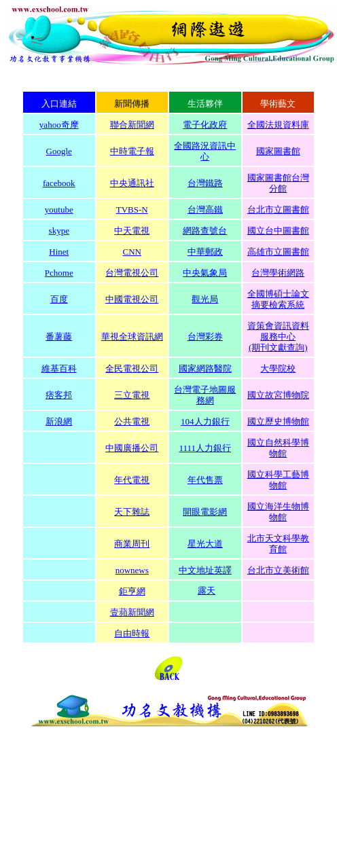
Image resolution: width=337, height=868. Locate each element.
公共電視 (132, 421)
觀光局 (205, 299)
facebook (59, 183)
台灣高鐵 (205, 210)
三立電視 (132, 395)
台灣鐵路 (205, 183)
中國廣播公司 (132, 448)
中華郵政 (205, 252)
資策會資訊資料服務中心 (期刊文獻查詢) (278, 337)
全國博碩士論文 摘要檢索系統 (278, 299)
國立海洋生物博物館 (278, 512)
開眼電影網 (205, 512)
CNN (132, 252)
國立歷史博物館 (278, 421)
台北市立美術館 (278, 570)
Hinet (59, 252)
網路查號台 (205, 231)
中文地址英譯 (205, 570)
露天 (207, 591)
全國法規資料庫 (278, 125)
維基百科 (59, 368)
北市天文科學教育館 (278, 544)
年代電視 (132, 480)
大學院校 (278, 368)
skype (59, 231)
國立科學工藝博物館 (278, 480)
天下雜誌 (132, 512)
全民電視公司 (132, 368)
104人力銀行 (205, 421)
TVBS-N (132, 210)
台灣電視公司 (132, 273)
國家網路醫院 (205, 368)
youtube (59, 210)
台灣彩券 (205, 337)
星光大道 (205, 544)
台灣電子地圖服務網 (205, 395)
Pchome (59, 273)
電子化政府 (205, 125)
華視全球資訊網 (132, 337)
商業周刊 (132, 544)
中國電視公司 (132, 299)
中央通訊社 (132, 183)
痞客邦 (59, 395)
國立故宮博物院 (278, 395)
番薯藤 (59, 337)
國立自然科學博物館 (278, 448)
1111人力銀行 (205, 448)
